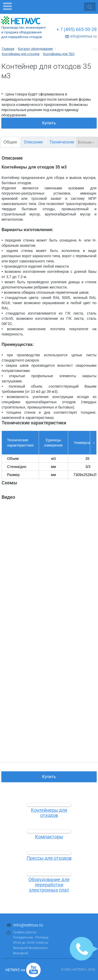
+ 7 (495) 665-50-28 (77, 29)
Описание (33, 142)
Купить (49, 123)
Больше (86, 142)
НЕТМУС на (15, 970)
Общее (10, 142)
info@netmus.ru (83, 36)
